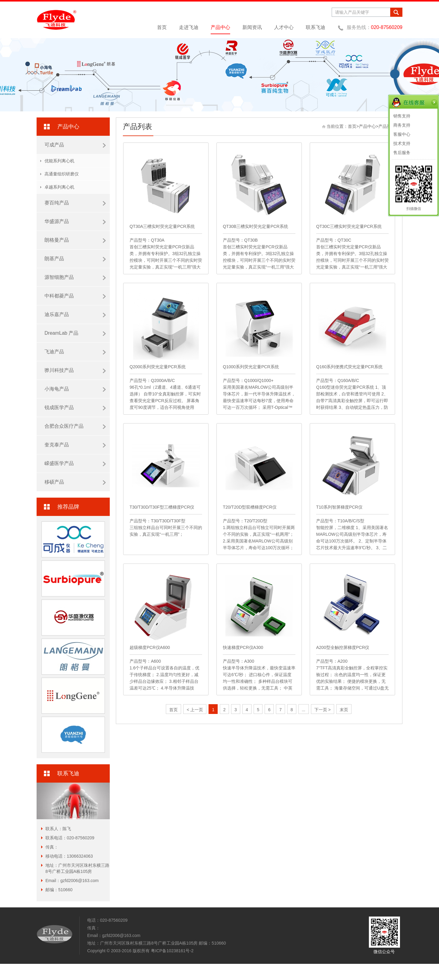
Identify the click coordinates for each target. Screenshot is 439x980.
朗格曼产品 (75, 240)
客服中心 (402, 134)
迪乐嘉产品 (75, 315)
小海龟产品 (75, 389)
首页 (162, 27)
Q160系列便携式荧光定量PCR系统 (349, 367)
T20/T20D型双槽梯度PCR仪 (250, 507)
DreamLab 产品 (75, 333)
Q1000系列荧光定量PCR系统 (251, 367)
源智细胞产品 (75, 277)
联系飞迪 (316, 27)
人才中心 (284, 27)
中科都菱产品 (75, 296)
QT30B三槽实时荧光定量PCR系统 (255, 226)
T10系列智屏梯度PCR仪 (339, 507)
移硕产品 (75, 482)
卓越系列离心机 (59, 187)
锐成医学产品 (75, 408)
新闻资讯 (252, 27)
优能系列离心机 (59, 161)
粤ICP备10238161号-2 (172, 951)
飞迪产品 (75, 352)
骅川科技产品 (75, 370)
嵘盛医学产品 (75, 463)
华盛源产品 (75, 222)
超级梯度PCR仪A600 (150, 647)
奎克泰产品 (75, 445)
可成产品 (75, 145)
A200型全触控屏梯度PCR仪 (343, 647)
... (304, 710)
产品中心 (220, 27)
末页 (344, 710)
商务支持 (402, 125)
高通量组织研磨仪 (62, 174)
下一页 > (323, 710)
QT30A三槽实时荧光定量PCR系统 (162, 226)
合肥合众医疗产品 (75, 426)
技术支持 (402, 143)
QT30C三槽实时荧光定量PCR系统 (349, 226)
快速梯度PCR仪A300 (243, 647)
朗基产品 (75, 259)
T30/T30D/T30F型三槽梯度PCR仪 (162, 507)
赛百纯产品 (75, 203)
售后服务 (402, 153)
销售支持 (402, 116)
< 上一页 (195, 710)
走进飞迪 (189, 27)
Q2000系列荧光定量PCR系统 (158, 367)
